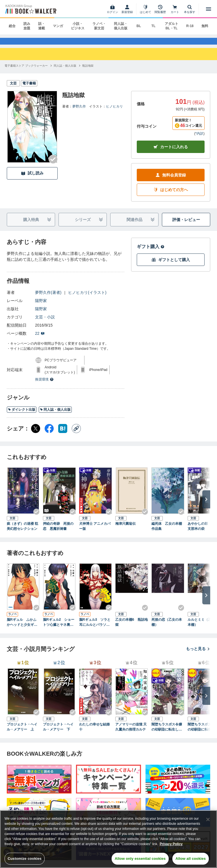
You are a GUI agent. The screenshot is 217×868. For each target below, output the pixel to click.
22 (40, 339)
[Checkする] (53, 164)
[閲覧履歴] (160, 9)
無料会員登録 (171, 181)
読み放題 (27, 26)
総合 (12, 26)
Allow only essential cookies (140, 859)
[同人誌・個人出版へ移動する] (65, 71)
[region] (108, 839)
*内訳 (199, 139)
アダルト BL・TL (172, 26)
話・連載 (42, 26)
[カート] (175, 9)
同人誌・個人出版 (121, 26)
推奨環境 (44, 385)
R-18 (190, 26)
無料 (205, 26)
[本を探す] (190, 9)
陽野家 (41, 306)
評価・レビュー (186, 225)
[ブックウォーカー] (30, 9)
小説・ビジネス (78, 26)
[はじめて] (146, 9)
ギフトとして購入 (171, 265)
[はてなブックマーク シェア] (63, 434)
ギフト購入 (151, 252)
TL (154, 26)
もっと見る (198, 654)
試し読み (32, 179)
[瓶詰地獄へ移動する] (88, 71)
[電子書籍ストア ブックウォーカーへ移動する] (26, 71)
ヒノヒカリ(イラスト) (87, 298)
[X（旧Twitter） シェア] (36, 434)
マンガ (58, 26)
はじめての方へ (171, 195)
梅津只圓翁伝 (125, 529)
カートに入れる (171, 152)
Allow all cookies (191, 859)
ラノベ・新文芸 (99, 26)
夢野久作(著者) (48, 298)
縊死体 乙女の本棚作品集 (167, 532)
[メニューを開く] (209, 9)
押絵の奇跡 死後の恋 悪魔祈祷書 (58, 532)
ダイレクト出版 (22, 415)
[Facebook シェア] (49, 434)
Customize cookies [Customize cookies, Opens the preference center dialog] (25, 859)
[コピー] (76, 434)
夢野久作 (79, 111)
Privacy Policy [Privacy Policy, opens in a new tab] (171, 844)
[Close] (208, 819)
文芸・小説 (45, 322)
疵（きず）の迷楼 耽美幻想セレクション (22, 532)
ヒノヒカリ (114, 111)
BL (139, 26)
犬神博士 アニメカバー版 (95, 532)
